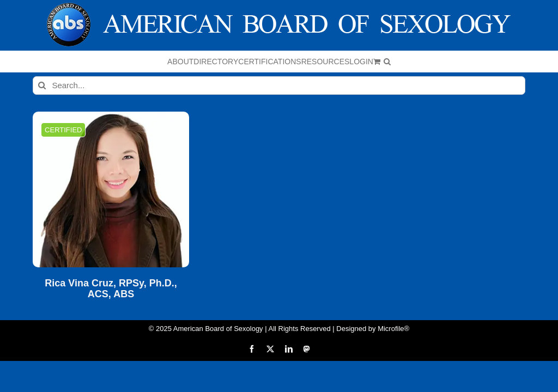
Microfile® (393, 329)
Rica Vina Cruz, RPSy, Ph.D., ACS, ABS (111, 289)
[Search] (42, 85)
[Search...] (279, 85)
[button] (387, 62)
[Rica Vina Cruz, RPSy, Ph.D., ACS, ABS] (111, 189)
